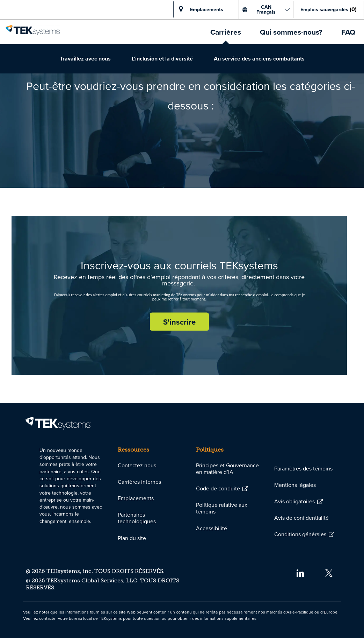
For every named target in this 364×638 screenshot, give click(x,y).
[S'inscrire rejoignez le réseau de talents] (179, 322)
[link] (33, 28)
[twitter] (329, 573)
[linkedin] (300, 573)
